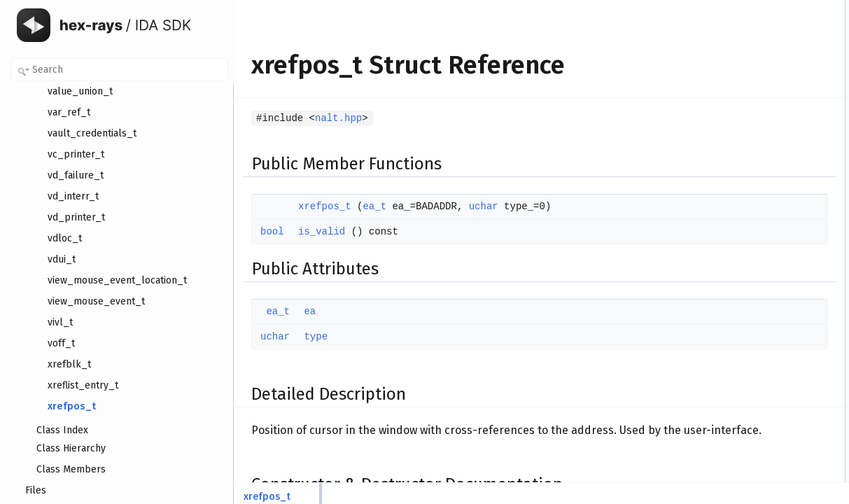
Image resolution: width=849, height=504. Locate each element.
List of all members (730, 223)
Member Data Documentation (749, 177)
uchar (484, 206)
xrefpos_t (325, 206)
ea (310, 311)
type (316, 337)
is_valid (322, 232)
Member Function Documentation (756, 146)
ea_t (374, 206)
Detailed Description (732, 100)
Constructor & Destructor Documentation (770, 115)
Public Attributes (724, 54)
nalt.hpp (338, 118)
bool (272, 232)
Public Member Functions (742, 8)
